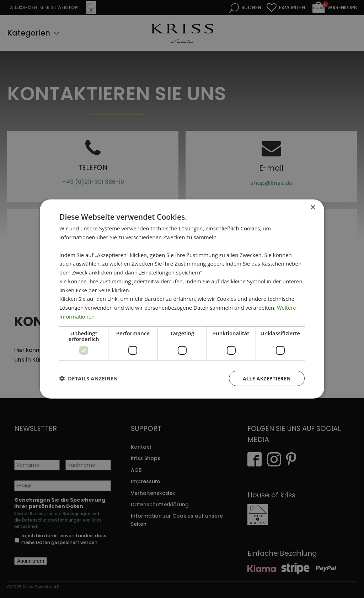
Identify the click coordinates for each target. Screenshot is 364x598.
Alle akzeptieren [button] (267, 378)
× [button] (313, 208)
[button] (89, 378)
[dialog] (182, 299)
